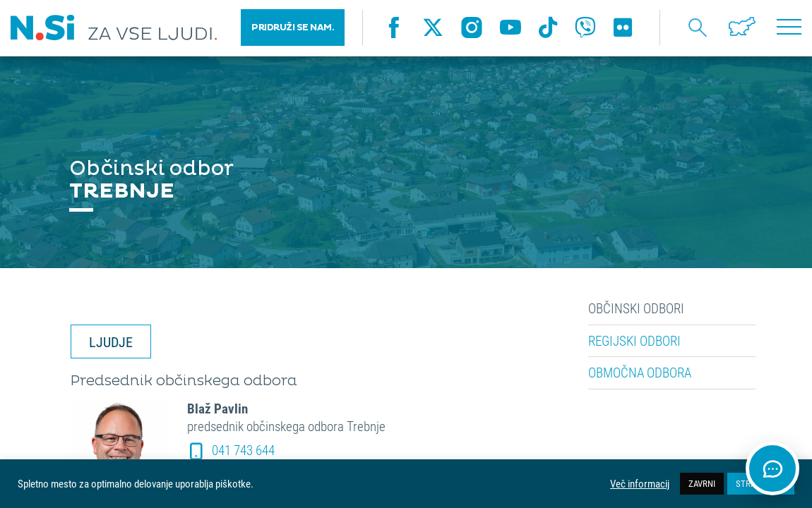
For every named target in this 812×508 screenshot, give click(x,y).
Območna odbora (640, 373)
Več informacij (640, 484)
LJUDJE (111, 341)
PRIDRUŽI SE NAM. (293, 28)
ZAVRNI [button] (702, 483)
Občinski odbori (636, 308)
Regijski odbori (634, 341)
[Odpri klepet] (772, 468)
